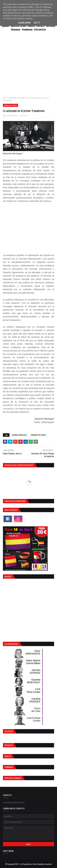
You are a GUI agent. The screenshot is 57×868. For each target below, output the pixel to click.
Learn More (24, 23)
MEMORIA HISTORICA (18, 98)
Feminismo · (28, 29)
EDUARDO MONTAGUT (20, 435)
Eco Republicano (12, 115)
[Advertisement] (28, 65)
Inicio (5, 98)
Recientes (9, 745)
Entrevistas (40, 29)
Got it (37, 23)
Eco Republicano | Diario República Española (36, 864)
